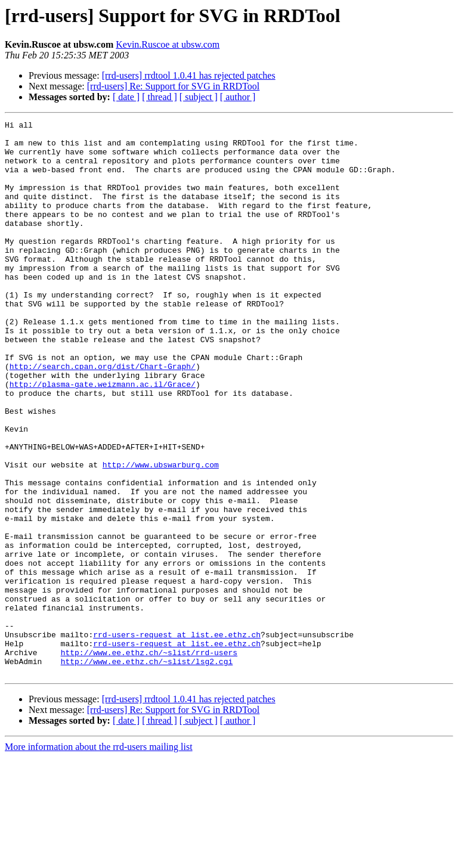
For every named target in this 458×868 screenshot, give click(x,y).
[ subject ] (199, 97)
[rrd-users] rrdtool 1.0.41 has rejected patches (189, 75)
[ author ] (238, 97)
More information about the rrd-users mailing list (99, 858)
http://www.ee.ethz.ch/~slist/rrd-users (149, 759)
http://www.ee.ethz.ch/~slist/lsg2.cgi (147, 770)
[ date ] (126, 97)
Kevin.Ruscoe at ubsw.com (168, 44)
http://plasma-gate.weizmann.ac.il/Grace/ (103, 438)
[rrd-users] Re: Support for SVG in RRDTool (174, 86)
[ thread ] (160, 97)
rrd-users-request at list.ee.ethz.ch (177, 738)
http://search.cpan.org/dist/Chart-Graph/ (103, 416)
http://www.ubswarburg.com (161, 534)
